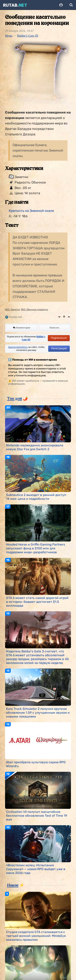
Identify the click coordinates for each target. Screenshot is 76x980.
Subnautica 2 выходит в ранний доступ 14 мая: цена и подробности (36, 497)
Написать (54, 328)
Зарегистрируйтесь (18, 347)
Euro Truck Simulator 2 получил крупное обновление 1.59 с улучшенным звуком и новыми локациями (38, 713)
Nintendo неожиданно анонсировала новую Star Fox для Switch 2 (35, 447)
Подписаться (59, 338)
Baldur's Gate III (28, 36)
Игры (9, 36)
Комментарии (22, 328)
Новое (13, 885)
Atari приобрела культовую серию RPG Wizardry (36, 764)
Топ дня (14, 398)
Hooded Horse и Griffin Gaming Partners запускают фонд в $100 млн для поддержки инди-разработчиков (36, 548)
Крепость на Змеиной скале (31, 211)
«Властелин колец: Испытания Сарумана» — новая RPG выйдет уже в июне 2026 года (36, 869)
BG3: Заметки (12, 310)
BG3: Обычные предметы (35, 310)
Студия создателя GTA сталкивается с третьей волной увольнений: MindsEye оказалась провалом (36, 936)
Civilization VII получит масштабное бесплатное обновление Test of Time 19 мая (37, 816)
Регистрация (59, 348)
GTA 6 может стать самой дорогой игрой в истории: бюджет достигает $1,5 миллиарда (37, 602)
